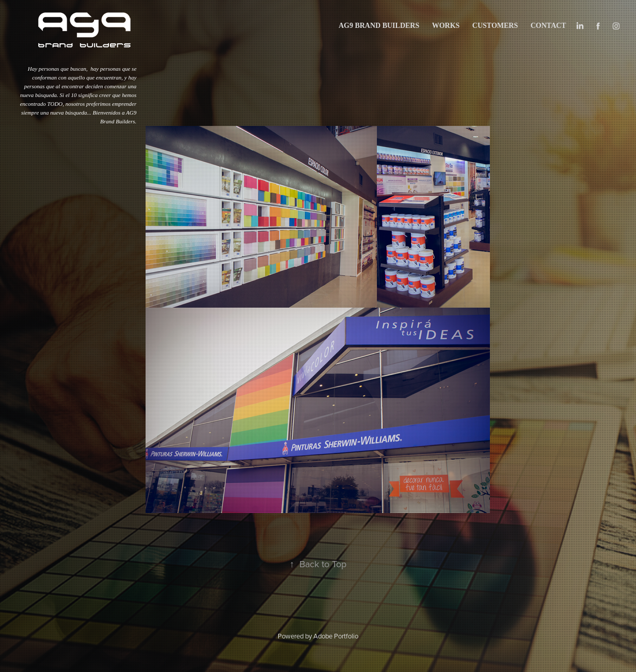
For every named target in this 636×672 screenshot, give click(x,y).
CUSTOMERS (495, 26)
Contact (548, 26)
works (446, 26)
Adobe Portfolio (336, 636)
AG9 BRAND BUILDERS (379, 26)
